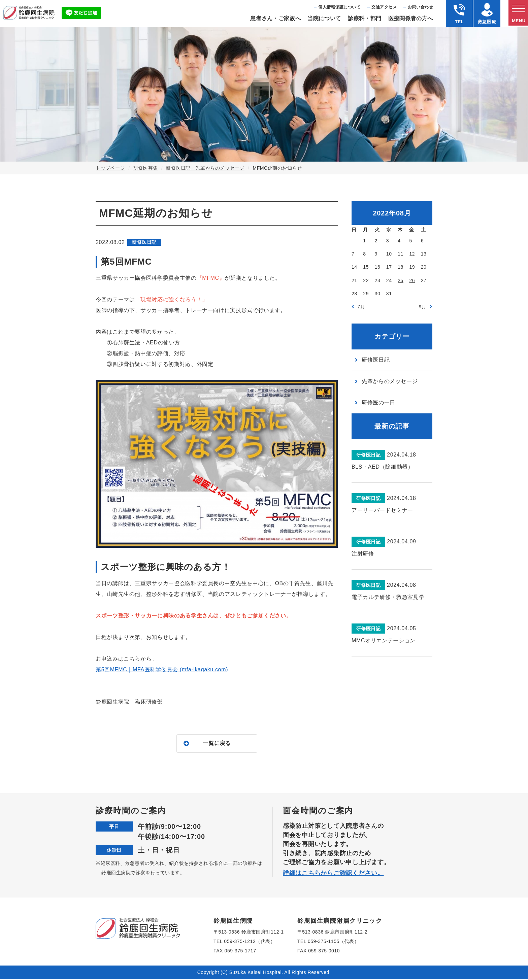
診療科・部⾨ (365, 18)
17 (389, 267)
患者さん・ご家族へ (275, 18)
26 (412, 280)
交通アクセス (384, 7)
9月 (423, 307)
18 (401, 267)
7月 (361, 307)
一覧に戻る (217, 744)
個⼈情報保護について (339, 7)
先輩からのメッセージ (390, 381)
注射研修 (363, 554)
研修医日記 (376, 360)
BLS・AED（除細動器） (382, 467)
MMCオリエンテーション (384, 640)
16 (378, 267)
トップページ (110, 168)
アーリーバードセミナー (382, 510)
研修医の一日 (378, 402)
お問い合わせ (420, 7)
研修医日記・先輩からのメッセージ (205, 168)
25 (401, 280)
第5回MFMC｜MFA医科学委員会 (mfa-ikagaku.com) (162, 669)
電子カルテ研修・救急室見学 (388, 597)
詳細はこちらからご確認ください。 (333, 874)
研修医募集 (146, 168)
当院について (324, 18)
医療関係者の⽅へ (411, 18)
